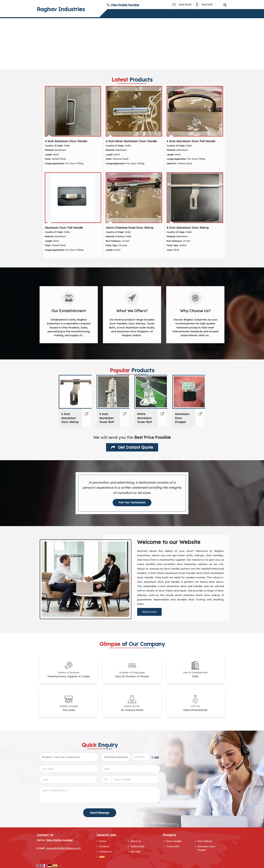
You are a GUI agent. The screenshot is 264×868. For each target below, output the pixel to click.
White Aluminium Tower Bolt (145, 418)
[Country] (69, 780)
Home (103, 841)
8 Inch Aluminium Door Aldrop (188, 228)
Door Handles (174, 841)
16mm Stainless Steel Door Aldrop (130, 228)
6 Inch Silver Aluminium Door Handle (131, 141)
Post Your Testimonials (132, 502)
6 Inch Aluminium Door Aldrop (70, 418)
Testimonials (137, 846)
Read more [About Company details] (149, 612)
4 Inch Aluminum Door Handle (66, 141)
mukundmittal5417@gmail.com (63, 848)
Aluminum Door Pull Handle (64, 228)
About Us (136, 841)
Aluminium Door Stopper (206, 848)
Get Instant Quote (132, 447)
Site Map (135, 852)
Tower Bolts (173, 846)
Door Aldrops (205, 841)
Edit (155, 757)
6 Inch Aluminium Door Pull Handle (191, 141)
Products (104, 846)
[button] (125, 5)
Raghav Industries (61, 9)
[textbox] (141, 757)
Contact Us (105, 852)
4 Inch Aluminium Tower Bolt (107, 418)
